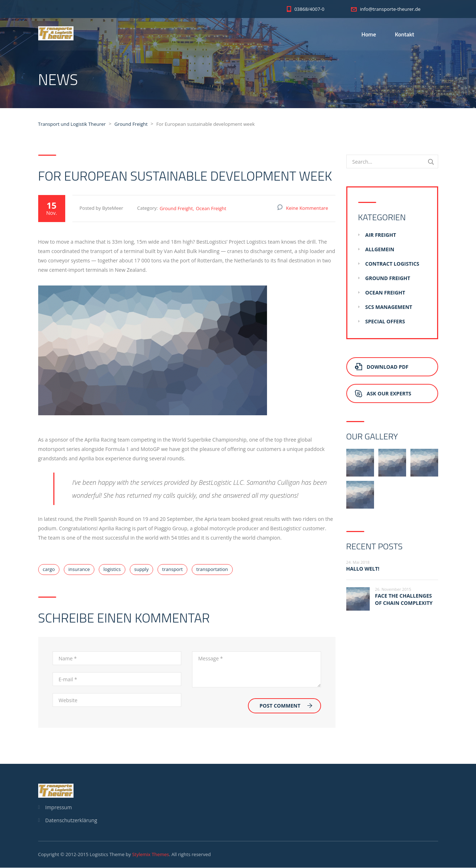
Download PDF (382, 367)
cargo (49, 570)
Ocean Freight (211, 209)
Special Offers (385, 322)
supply (142, 570)
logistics (112, 570)
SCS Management (389, 307)
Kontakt (405, 34)
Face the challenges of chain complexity (404, 600)
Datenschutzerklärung (71, 821)
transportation (212, 570)
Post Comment (286, 706)
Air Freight (381, 235)
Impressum (59, 808)
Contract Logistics (392, 264)
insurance (79, 570)
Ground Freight (176, 209)
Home (369, 34)
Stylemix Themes (151, 855)
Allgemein (380, 250)
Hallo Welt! (363, 569)
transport (172, 570)
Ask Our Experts (383, 394)
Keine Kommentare (307, 208)
